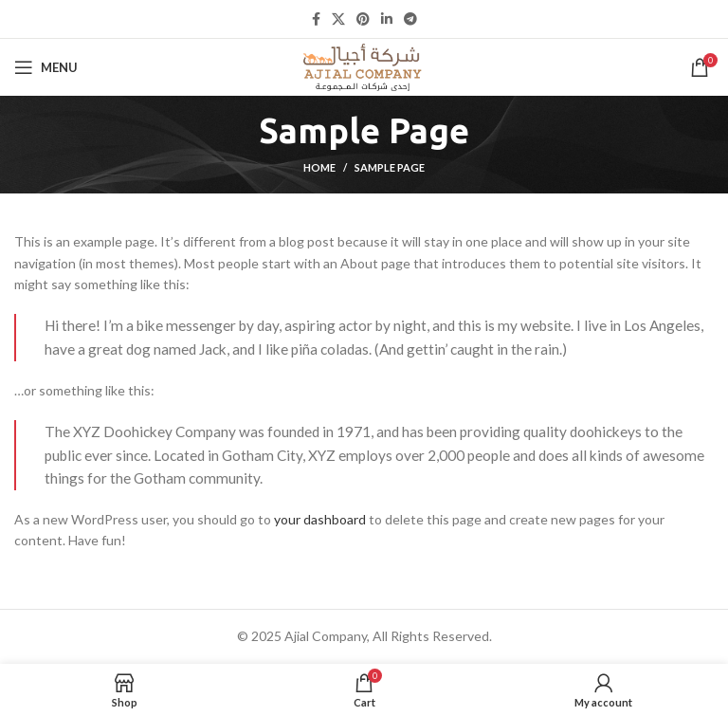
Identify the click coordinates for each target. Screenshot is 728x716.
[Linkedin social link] (387, 19)
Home (319, 167)
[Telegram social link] (410, 19)
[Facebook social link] (316, 19)
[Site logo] (364, 66)
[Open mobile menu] (46, 67)
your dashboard (320, 519)
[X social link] (338, 19)
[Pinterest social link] (363, 19)
